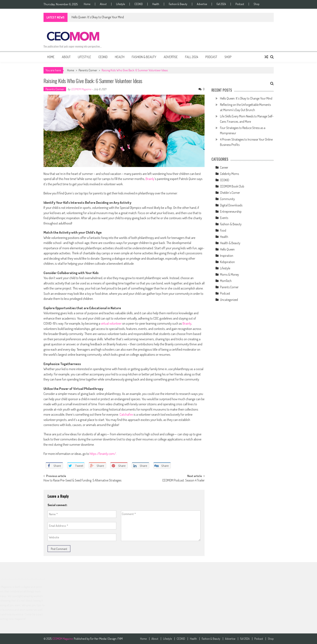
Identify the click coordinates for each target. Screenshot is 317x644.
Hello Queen (227, 249)
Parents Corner (88, 70)
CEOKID (139, 4)
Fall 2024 (221, 4)
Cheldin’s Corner (230, 193)
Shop (257, 4)
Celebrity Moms (229, 174)
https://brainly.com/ (103, 454)
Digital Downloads (231, 205)
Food (223, 230)
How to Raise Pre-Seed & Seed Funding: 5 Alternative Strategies (82, 481)
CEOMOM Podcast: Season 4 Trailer (183, 481)
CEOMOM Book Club (232, 186)
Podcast (240, 4)
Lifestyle (120, 4)
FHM (120, 639)
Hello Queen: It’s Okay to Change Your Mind (98, 17)
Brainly (150, 179)
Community (227, 199)
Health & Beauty (230, 243)
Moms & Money (229, 274)
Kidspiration (227, 262)
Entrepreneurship (231, 211)
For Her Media (99, 639)
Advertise (202, 4)
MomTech (226, 281)
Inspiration (227, 256)
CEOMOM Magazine (81, 89)
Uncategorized (229, 300)
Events (224, 218)
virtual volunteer (111, 323)
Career (224, 167)
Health (156, 4)
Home (87, 4)
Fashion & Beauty (178, 4)
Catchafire (126, 414)
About (103, 4)
